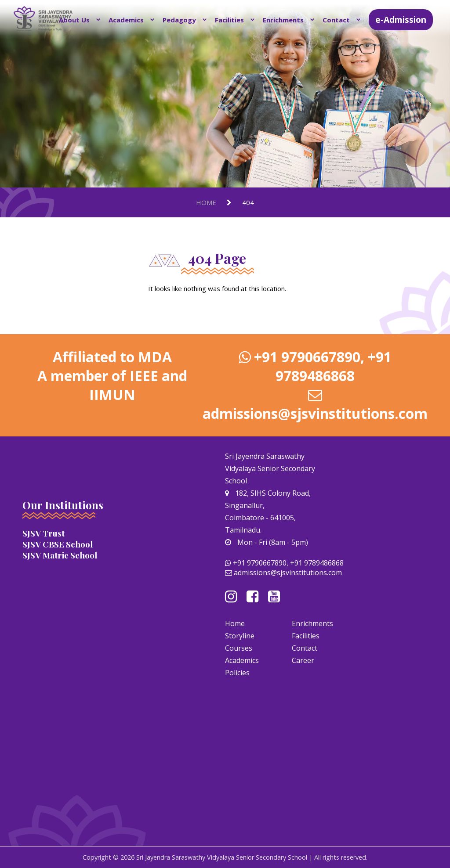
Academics (126, 20)
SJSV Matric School (60, 555)
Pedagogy (179, 20)
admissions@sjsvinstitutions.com (315, 413)
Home (206, 202)
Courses (239, 648)
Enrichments (283, 20)
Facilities (229, 20)
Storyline (240, 636)
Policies (237, 673)
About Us (74, 20)
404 (248, 202)
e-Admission (401, 20)
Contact (336, 20)
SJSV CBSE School (58, 544)
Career (303, 660)
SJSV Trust (44, 533)
